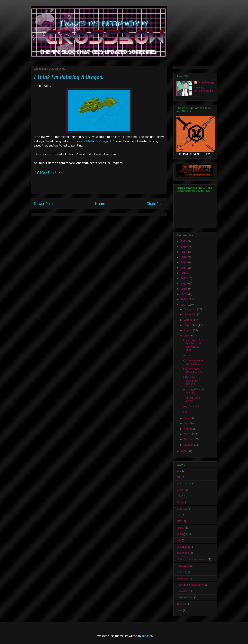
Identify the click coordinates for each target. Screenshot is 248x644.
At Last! (188, 355)
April (187, 429)
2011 (184, 284)
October (189, 320)
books (180, 490)
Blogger (147, 636)
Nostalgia (182, 578)
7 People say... (55, 172)
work (179, 610)
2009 (184, 294)
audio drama (184, 483)
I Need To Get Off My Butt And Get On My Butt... (194, 345)
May (187, 423)
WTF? (187, 412)
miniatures (183, 553)
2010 (184, 289)
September (191, 325)
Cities (180, 496)
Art (178, 477)
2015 (184, 262)
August (188, 330)
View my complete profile (204, 89)
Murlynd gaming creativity (192, 559)
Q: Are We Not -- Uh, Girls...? (193, 362)
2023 (184, 241)
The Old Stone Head (192, 399)
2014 (184, 268)
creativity (182, 509)
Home (100, 204)
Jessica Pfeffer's (87, 141)
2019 (184, 247)
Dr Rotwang (205, 82)
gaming (181, 534)
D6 (178, 515)
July (187, 336)
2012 (184, 278)
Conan (180, 502)
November (190, 314)
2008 (184, 299)
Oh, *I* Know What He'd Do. (193, 371)
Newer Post (43, 204)
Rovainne (182, 591)
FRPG (180, 528)
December (190, 309)
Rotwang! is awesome (190, 585)
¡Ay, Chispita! (191, 406)
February (190, 439)
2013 (184, 273)
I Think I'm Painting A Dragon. (191, 381)
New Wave (183, 566)
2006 (184, 451)
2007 (184, 305)
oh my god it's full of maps (194, 391)
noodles (181, 572)
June (187, 418)
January (189, 445)
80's (179, 471)
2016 (184, 257)
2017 (184, 252)
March (188, 434)
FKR (179, 521)
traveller (181, 604)
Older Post (155, 204)
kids (179, 540)
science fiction (185, 597)
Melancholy (183, 547)
